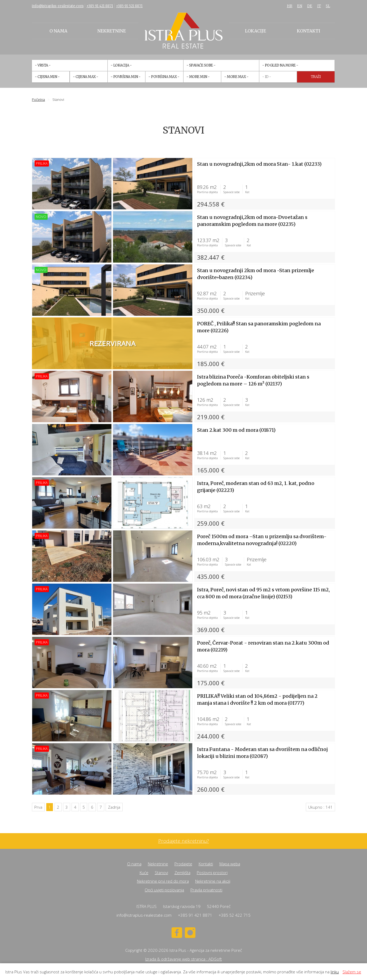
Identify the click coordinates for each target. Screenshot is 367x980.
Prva (38, 807)
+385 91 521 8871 (129, 6)
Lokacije (255, 31)
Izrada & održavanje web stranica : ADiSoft (183, 959)
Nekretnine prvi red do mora (163, 881)
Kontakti (308, 31)
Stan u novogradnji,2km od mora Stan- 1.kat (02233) (259, 164)
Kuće (144, 873)
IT (319, 6)
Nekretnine (112, 31)
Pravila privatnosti (206, 890)
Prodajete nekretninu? (184, 841)
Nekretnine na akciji (213, 881)
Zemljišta (182, 873)
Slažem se (352, 972)
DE (310, 6)
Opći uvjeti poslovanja (164, 890)
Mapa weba (230, 864)
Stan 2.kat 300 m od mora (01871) (236, 430)
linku (335, 972)
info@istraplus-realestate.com (58, 6)
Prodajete (183, 864)
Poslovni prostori (212, 873)
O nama (58, 31)
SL (328, 6)
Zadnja (114, 807)
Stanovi (161, 873)
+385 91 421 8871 (100, 6)
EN (300, 6)
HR (290, 6)
